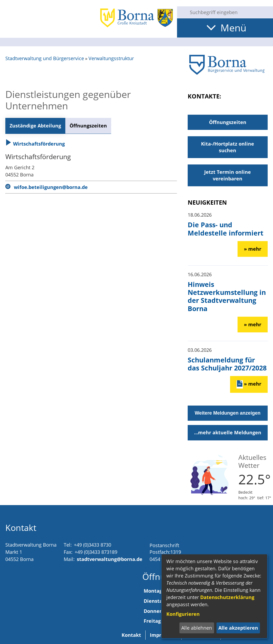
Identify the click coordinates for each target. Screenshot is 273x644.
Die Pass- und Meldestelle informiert (226, 229)
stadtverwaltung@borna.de (110, 559)
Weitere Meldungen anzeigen (228, 413)
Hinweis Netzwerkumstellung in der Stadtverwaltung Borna (227, 296)
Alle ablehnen (197, 628)
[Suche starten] (181, 12)
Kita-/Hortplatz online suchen (228, 147)
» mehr (253, 249)
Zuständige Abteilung (35, 126)
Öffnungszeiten (88, 126)
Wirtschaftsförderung (35, 144)
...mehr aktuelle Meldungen (228, 432)
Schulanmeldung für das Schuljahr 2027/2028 (227, 364)
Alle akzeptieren (238, 628)
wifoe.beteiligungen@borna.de (51, 187)
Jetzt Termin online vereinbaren (228, 175)
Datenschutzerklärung (227, 597)
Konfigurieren (183, 614)
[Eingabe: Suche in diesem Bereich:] (229, 12)
